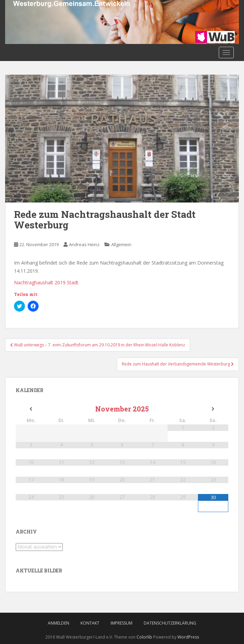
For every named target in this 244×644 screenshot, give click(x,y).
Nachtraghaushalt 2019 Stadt (46, 282)
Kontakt (90, 623)
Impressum (121, 623)
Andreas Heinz (84, 244)
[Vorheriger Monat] (31, 409)
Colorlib (144, 637)
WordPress (188, 637)
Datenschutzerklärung (170, 623)
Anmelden (59, 623)
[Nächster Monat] (213, 409)
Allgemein (121, 244)
